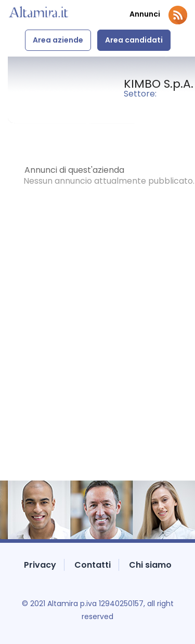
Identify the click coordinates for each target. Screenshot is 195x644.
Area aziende (58, 40)
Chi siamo (150, 565)
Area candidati (134, 40)
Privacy (40, 565)
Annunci (145, 14)
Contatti (93, 565)
